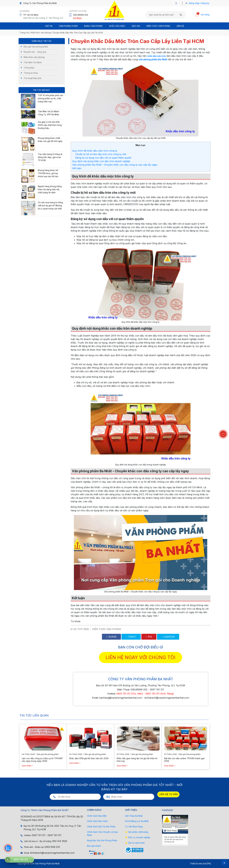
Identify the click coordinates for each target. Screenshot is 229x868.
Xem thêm (27, 766)
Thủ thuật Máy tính (32, 78)
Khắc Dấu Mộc (117, 26)
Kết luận (77, 168)
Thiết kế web (196, 864)
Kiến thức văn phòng (158, 26)
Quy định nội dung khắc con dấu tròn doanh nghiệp (101, 161)
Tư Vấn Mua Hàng (134, 827)
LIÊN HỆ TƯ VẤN (168, 794)
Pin (149, 637)
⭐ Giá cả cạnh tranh (135, 843)
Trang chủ (24, 33)
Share (112, 637)
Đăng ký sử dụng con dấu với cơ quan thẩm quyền (103, 158)
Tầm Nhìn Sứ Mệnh (33, 62)
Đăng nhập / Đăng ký (199, 3)
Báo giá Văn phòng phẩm (36, 47)
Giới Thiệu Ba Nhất (134, 816)
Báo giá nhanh (94, 846)
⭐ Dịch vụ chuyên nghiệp (138, 837)
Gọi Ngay (77, 18)
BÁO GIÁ (136, 26)
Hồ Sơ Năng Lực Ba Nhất (137, 821)
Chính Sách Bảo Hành (97, 821)
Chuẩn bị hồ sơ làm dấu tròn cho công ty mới (101, 154)
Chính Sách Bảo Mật (97, 816)
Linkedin (168, 637)
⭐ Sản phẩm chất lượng (137, 832)
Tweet (131, 637)
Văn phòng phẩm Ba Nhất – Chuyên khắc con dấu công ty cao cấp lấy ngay (115, 165)
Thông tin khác (31, 73)
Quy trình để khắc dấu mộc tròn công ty (95, 151)
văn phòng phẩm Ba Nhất (153, 59)
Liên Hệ (180, 26)
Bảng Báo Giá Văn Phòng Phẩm (102, 840)
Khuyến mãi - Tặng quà (35, 52)
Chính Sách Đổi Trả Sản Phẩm (101, 827)
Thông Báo (29, 68)
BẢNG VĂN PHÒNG (93, 26)
